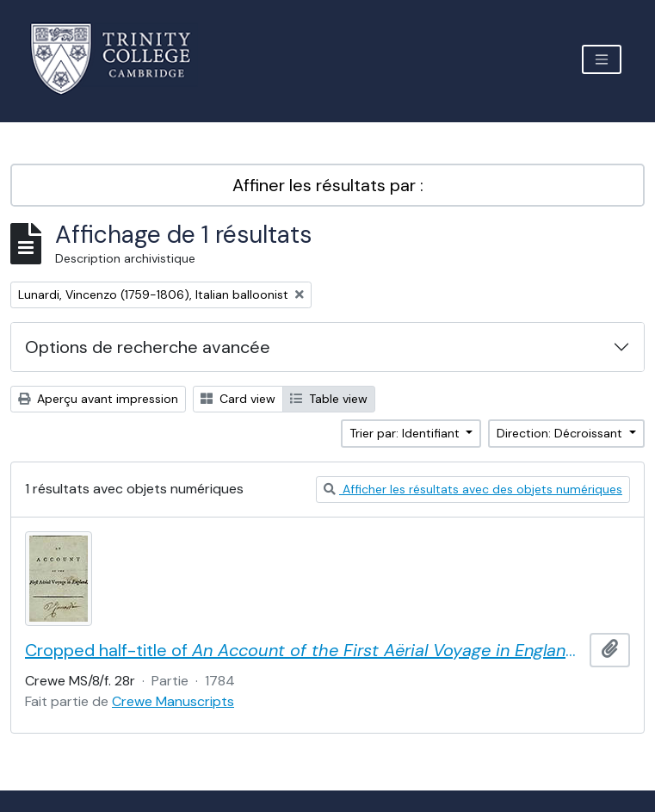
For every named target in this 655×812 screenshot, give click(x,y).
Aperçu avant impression (98, 399)
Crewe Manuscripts (173, 701)
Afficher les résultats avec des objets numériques (473, 489)
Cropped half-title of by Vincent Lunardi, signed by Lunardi (304, 650)
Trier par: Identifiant (406, 433)
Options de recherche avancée (148, 347)
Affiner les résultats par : (328, 185)
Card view (238, 399)
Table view (329, 399)
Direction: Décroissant (561, 433)
